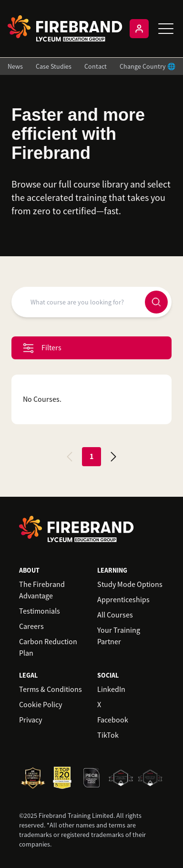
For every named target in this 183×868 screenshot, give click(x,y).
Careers (31, 627)
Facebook (113, 720)
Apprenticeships (123, 600)
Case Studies (54, 66)
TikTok (108, 735)
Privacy (30, 720)
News (15, 66)
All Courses (115, 615)
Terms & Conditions (51, 690)
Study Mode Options (130, 585)
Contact (96, 66)
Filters (42, 348)
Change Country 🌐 (147, 66)
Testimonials (40, 611)
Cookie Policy (41, 705)
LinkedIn (111, 690)
